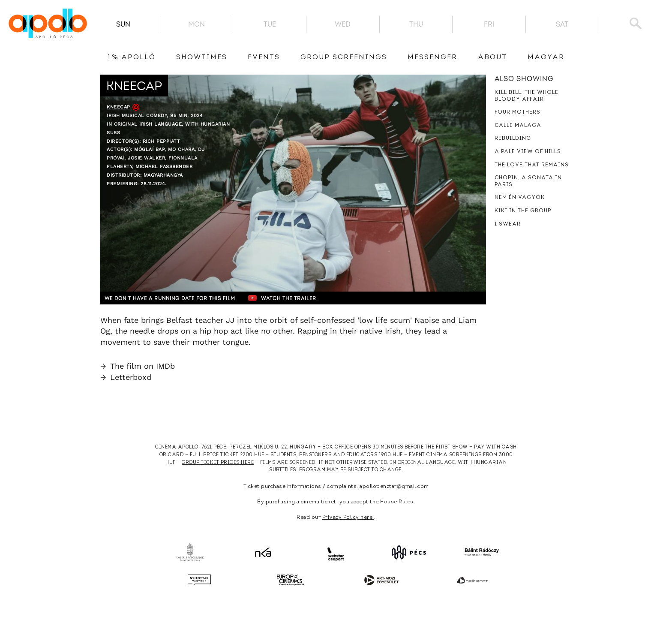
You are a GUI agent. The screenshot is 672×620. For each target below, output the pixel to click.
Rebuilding (513, 138)
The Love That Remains (532, 165)
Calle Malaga (518, 126)
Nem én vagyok (520, 198)
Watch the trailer (305, 298)
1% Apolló (132, 57)
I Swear (508, 224)
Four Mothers (517, 112)
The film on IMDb (138, 366)
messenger (432, 57)
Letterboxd (126, 377)
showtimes (202, 57)
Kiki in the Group (523, 211)
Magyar (546, 57)
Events (264, 57)
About (492, 57)
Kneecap (118, 107)
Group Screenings (344, 57)
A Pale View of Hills (528, 152)
